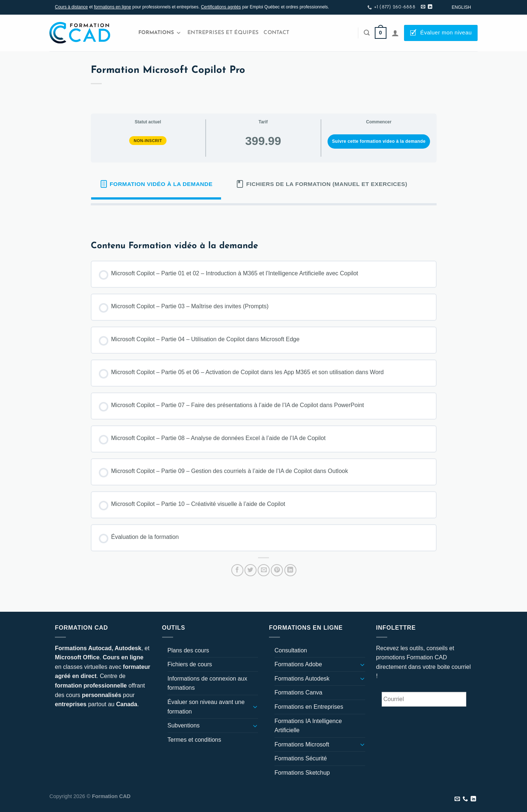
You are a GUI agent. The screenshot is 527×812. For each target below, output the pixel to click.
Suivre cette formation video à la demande (379, 141)
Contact (276, 33)
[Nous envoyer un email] (423, 7)
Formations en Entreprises (309, 707)
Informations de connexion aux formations (208, 683)
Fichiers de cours (190, 664)
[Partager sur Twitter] (251, 570)
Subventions (184, 725)
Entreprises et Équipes (223, 33)
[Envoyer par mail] (264, 570)
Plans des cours (188, 650)
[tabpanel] (264, 217)
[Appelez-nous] (465, 799)
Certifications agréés (221, 7)
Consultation (291, 650)
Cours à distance (71, 7)
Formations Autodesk (302, 679)
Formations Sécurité (301, 758)
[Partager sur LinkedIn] (290, 570)
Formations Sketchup (302, 773)
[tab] (156, 184)
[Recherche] (367, 33)
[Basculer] (255, 707)
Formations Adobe (298, 664)
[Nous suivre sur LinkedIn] (430, 7)
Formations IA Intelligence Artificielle (308, 726)
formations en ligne (113, 7)
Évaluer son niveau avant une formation (206, 707)
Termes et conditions (195, 740)
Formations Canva (298, 692)
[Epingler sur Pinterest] (277, 570)
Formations (160, 33)
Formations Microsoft (302, 744)
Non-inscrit (148, 141)
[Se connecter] (395, 33)
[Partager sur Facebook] (237, 570)
